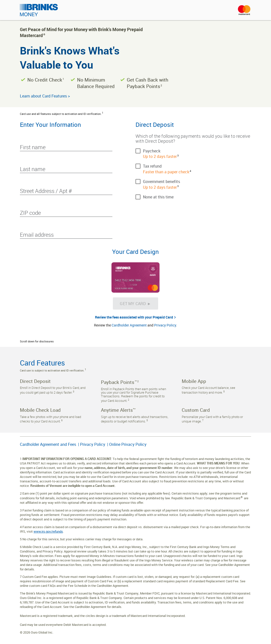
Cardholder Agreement (129, 325)
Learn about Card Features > (45, 96)
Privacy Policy (165, 325)
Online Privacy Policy (128, 444)
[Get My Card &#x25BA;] (135, 303)
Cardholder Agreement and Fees (48, 444)
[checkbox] (193, 151)
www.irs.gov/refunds (48, 531)
